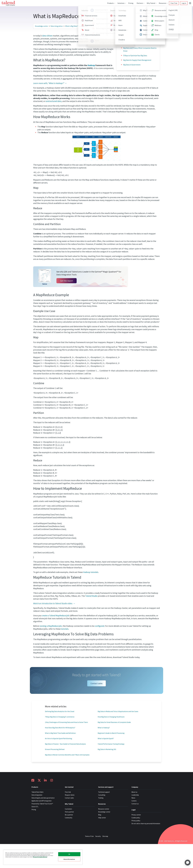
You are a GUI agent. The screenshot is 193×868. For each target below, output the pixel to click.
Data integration (57, 26)
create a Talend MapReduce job (55, 615)
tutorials (65, 629)
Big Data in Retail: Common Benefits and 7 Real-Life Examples (67, 755)
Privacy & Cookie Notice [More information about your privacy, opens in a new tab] (40, 857)
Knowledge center (41, 26)
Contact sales (96, 683)
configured (99, 626)
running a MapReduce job (51, 626)
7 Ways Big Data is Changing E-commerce (60, 717)
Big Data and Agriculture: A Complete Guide (139, 43)
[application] (188, 863)
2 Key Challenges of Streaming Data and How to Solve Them (66, 722)
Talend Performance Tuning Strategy (111, 744)
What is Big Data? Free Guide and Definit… (80, 26)
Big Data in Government (132, 65)
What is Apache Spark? (106, 738)
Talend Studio (91, 596)
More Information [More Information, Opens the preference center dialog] (69, 859)
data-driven (47, 36)
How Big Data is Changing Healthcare (111, 717)
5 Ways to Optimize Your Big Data (135, 55)
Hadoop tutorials (91, 572)
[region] (43, 857)
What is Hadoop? (104, 728)
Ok (69, 854)
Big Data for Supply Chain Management (137, 60)
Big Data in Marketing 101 (107, 749)
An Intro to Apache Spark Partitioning (58, 738)
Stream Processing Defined (55, 749)
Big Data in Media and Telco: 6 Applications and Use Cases (118, 711)
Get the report (67, 281)
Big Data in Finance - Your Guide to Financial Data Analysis (65, 744)
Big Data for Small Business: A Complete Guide (114, 722)
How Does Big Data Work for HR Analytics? (60, 728)
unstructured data (54, 101)
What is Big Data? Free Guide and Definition (60, 733)
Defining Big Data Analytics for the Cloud (60, 711)
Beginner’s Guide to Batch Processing (111, 733)
